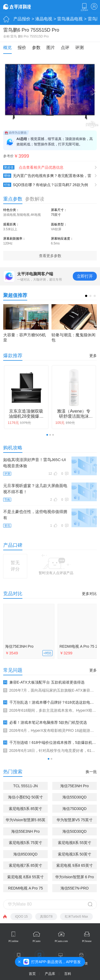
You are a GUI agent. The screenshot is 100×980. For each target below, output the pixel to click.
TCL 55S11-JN (25, 786)
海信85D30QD (25, 854)
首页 (32, 974)
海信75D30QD (74, 809)
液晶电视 (44, 19)
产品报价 (22, 19)
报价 (22, 48)
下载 (84, 7)
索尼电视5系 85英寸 (25, 809)
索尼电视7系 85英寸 (25, 865)
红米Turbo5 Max (77, 917)
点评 (65, 48)
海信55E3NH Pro (25, 831)
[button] (86, 296)
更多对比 (89, 594)
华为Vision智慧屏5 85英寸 (25, 821)
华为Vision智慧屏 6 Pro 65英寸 (75, 878)
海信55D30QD (74, 797)
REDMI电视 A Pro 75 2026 (25, 889)
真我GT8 (46, 917)
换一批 (91, 772)
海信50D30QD (74, 831)
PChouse (87, 941)
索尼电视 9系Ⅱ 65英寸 (74, 865)
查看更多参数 (50, 256)
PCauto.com (61, 941)
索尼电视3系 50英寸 (75, 854)
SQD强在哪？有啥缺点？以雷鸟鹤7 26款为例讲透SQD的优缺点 (46, 185)
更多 (93, 356)
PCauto (36, 941)
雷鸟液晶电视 (70, 19)
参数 (36, 48)
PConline (13, 941)
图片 (51, 48)
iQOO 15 (21, 917)
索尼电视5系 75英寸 (25, 843)
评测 (79, 48)
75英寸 (56, 215)
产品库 (50, 974)
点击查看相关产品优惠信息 (41, 167)
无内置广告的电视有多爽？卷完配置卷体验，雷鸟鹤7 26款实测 (47, 176)
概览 (7, 48)
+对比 (48, 653)
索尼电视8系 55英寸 (75, 843)
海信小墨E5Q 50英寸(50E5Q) (25, 798)
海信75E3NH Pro (19, 646)
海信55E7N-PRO (75, 888)
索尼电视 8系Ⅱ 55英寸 (25, 877)
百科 (68, 974)
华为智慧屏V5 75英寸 (75, 820)
